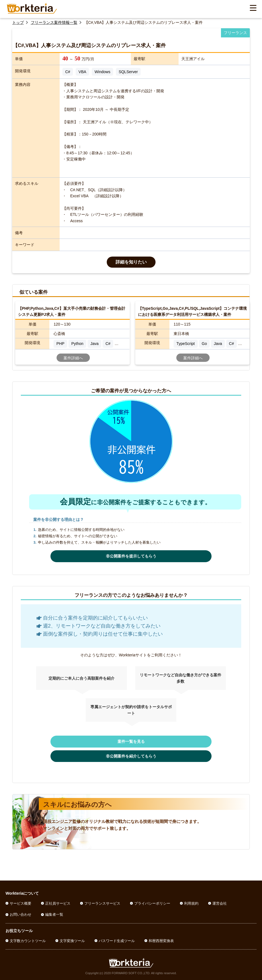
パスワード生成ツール (117, 941)
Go (204, 344)
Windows (102, 72)
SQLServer (128, 72)
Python (77, 344)
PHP (60, 344)
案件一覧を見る (131, 741)
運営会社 (220, 903)
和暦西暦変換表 (161, 941)
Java (95, 344)
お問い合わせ (21, 914)
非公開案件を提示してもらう (131, 556)
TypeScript (185, 344)
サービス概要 (21, 903)
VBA (82, 72)
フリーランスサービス (102, 903)
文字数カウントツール (28, 941)
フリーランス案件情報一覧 (54, 22)
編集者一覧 (54, 914)
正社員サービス (58, 903)
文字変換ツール (72, 941)
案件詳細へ (73, 358)
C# (68, 72)
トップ (18, 22)
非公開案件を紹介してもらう (131, 756)
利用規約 (191, 903)
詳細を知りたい (131, 262)
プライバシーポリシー (152, 903)
